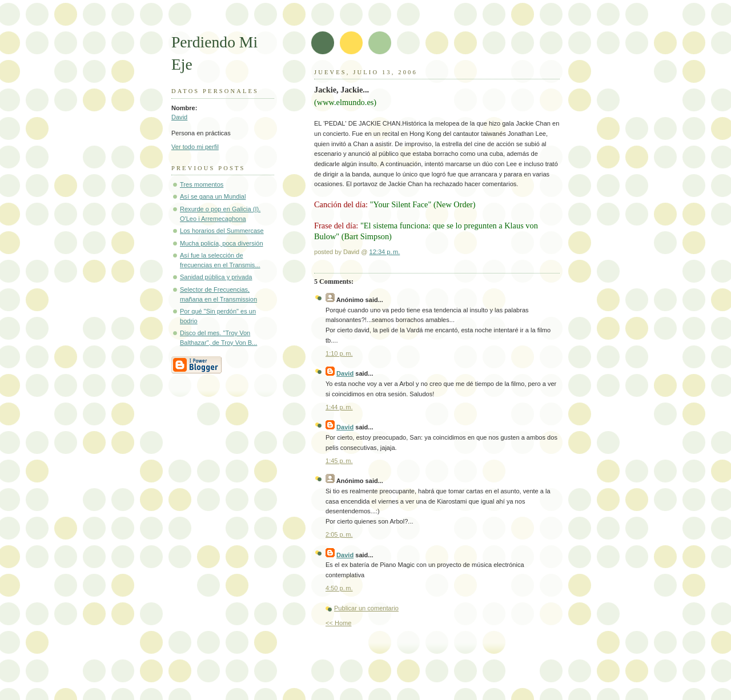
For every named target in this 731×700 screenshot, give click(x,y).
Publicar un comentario (366, 608)
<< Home (338, 623)
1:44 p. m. (339, 407)
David (179, 117)
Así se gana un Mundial (213, 196)
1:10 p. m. (339, 353)
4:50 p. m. (339, 588)
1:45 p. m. (339, 461)
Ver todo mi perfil (195, 147)
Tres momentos (202, 184)
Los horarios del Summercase (222, 231)
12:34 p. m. (385, 252)
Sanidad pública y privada (216, 277)
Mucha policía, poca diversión (222, 243)
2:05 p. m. (339, 534)
